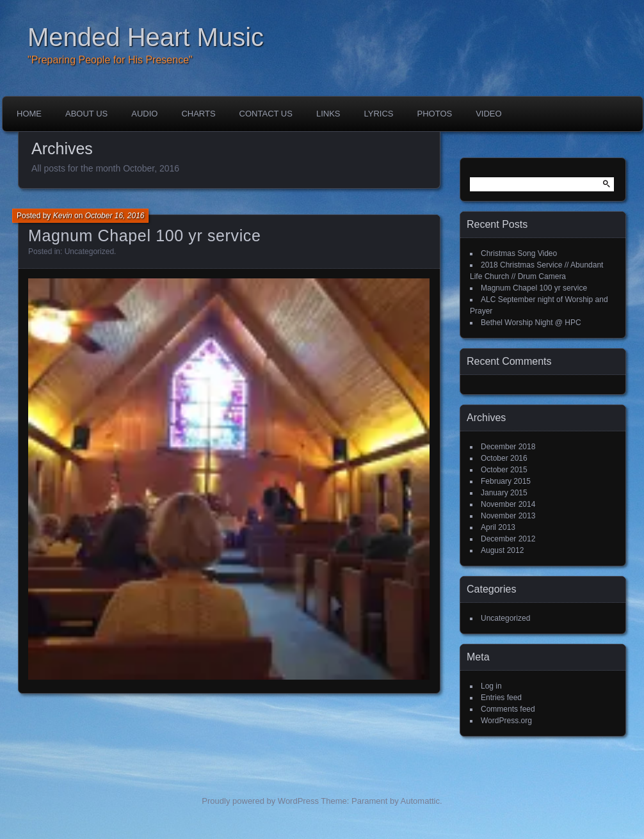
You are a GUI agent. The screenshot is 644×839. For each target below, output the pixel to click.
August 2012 (502, 550)
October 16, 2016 (115, 216)
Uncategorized (89, 252)
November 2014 (508, 504)
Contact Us (266, 114)
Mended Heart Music (146, 37)
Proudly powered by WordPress (260, 801)
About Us (86, 114)
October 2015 (504, 470)
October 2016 (504, 458)
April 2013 (498, 527)
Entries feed (501, 698)
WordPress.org (506, 721)
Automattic (420, 801)
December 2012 (508, 539)
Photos (435, 114)
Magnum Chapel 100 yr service (145, 236)
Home (29, 114)
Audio (144, 114)
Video (488, 114)
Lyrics (379, 114)
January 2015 (504, 493)
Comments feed (508, 709)
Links (328, 114)
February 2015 (506, 481)
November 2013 (508, 516)
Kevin (63, 216)
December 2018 (508, 447)
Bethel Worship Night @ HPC (531, 323)
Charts (198, 114)
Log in (491, 686)
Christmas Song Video (519, 253)
